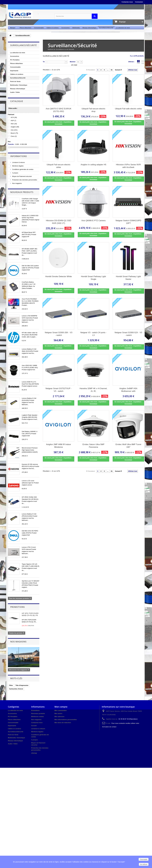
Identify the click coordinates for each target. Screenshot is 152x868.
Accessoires (65, 28)
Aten (14, 124)
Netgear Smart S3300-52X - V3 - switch (128, 334)
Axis (14, 130)
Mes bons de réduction (63, 723)
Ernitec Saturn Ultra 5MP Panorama (93, 446)
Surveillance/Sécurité (106, 28)
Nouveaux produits (22, 192)
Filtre (11, 685)
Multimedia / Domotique (19, 85)
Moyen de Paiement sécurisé (22, 176)
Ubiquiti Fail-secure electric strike (59, 166)
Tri (44, 62)
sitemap (34, 753)
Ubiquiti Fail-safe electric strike (128, 109)
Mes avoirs (58, 714)
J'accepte (144, 859)
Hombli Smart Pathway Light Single (93, 278)
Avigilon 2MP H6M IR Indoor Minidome (59, 446)
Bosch (14, 133)
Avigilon (15, 127)
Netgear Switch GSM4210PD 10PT (128, 222)
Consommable (39, 28)
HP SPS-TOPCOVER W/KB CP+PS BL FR (30, 614)
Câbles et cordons (52, 28)
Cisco (14, 136)
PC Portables (15, 60)
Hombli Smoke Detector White (59, 276)
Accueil (34, 726)
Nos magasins (17, 183)
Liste (143, 62)
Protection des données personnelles (24, 180)
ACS (14, 117)
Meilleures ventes (37, 717)
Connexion (139, 2)
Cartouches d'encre (16, 689)
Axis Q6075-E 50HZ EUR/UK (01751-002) (59, 110)
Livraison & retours (18, 162)
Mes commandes (61, 710)
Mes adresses (59, 717)
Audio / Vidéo (15, 92)
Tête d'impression (22, 685)
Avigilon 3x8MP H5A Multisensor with (128, 390)
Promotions (17, 607)
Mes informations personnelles (66, 720)
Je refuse (144, 864)
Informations (19, 156)
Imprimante (14, 71)
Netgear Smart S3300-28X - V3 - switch (59, 334)
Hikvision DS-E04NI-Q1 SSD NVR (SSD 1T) (58, 222)
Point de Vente (15, 81)
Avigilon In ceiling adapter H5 (93, 165)
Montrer (73, 62)
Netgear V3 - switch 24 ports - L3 (94, 334)
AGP (13, 121)
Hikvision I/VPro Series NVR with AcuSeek (128, 166)
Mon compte (61, 707)
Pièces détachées (25, 28)
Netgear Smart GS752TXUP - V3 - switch (59, 390)
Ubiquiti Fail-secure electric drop (93, 110)
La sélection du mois (123, 28)
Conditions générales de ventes (23, 169)
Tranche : (11, 144)
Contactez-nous (127, 2)
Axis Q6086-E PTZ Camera (94, 221)
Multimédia (76, 28)
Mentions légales (18, 166)
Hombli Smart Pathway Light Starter (128, 278)
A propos (15, 173)
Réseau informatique (89, 28)
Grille (138, 62)
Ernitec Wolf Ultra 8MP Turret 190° (128, 446)
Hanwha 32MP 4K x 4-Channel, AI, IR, (93, 390)
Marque (13, 28)
